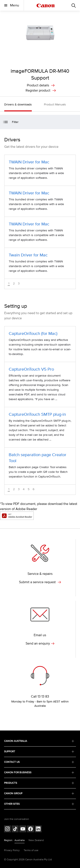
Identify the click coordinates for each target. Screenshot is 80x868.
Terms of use (31, 850)
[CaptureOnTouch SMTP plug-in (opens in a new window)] (40, 427)
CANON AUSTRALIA (39, 741)
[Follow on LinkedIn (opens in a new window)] (38, 829)
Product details (38, 85)
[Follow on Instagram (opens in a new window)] (7, 829)
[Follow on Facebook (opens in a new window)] (31, 829)
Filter (11, 122)
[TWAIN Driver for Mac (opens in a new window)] (40, 170)
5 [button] (29, 489)
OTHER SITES (39, 804)
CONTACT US (39, 762)
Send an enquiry (40, 643)
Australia (20, 840)
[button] (75, 122)
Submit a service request (40, 582)
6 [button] (33, 489)
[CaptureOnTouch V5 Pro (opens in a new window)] (40, 384)
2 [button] (14, 284)
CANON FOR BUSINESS (39, 773)
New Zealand (36, 840)
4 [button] (24, 489)
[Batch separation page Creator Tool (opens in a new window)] (40, 466)
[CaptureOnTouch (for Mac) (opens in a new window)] (40, 344)
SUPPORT (39, 752)
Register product (38, 90)
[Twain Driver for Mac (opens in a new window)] (40, 263)
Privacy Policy (12, 850)
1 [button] (9, 284)
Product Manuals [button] (55, 104)
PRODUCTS (39, 783)
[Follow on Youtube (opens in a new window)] (23, 829)
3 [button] (19, 284)
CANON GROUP (39, 793)
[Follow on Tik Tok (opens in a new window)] (15, 829)
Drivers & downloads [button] (18, 104)
